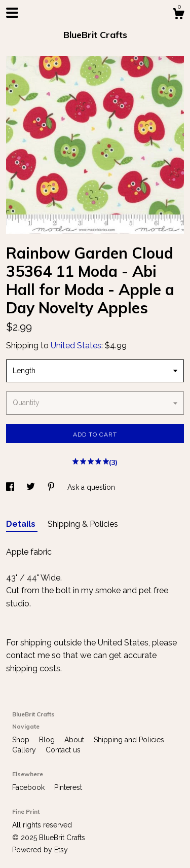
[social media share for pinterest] (52, 487)
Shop (22, 740)
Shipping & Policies (83, 524)
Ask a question (91, 487)
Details (22, 524)
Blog (48, 740)
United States (76, 346)
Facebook (29, 787)
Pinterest (68, 787)
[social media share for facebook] (11, 487)
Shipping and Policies (129, 740)
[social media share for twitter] (32, 487)
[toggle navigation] (12, 13)
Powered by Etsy (40, 850)
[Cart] (178, 15)
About (75, 740)
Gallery (25, 750)
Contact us (63, 750)
